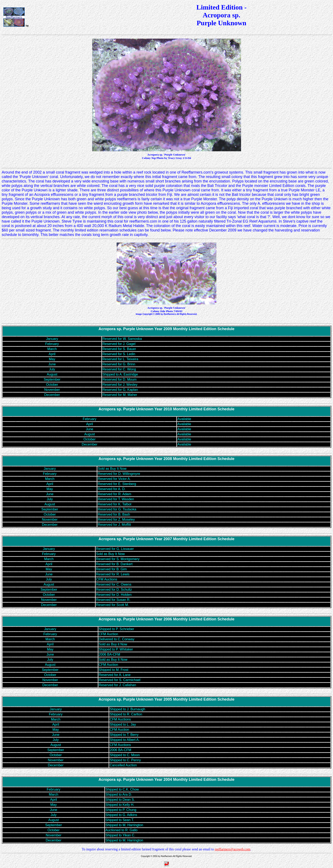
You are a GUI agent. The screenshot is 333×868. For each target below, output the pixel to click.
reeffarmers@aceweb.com (233, 849)
